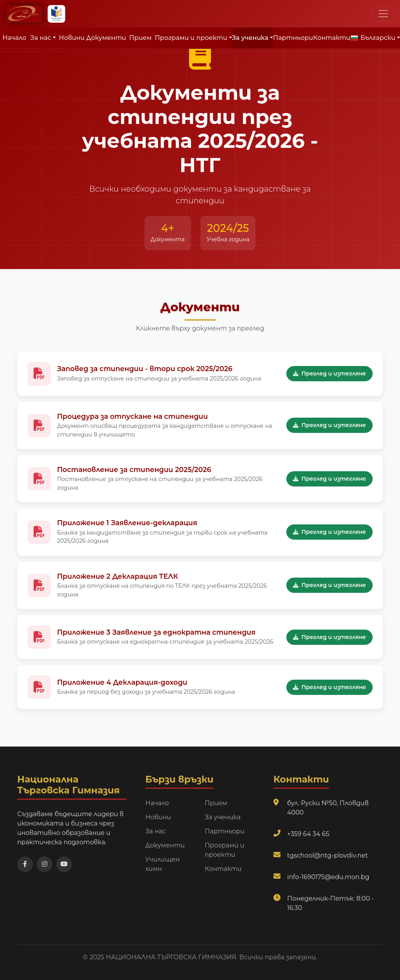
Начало (14, 38)
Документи (106, 38)
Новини (72, 38)
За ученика (223, 817)
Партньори (293, 38)
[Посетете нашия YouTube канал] (64, 864)
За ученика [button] (250, 38)
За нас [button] (41, 38)
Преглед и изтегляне (329, 373)
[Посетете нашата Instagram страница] (45, 864)
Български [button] (373, 38)
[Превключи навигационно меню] (383, 14)
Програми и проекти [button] (191, 38)
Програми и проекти (224, 850)
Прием (141, 38)
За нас (156, 831)
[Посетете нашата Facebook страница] (25, 864)
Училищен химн (162, 864)
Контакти (332, 38)
